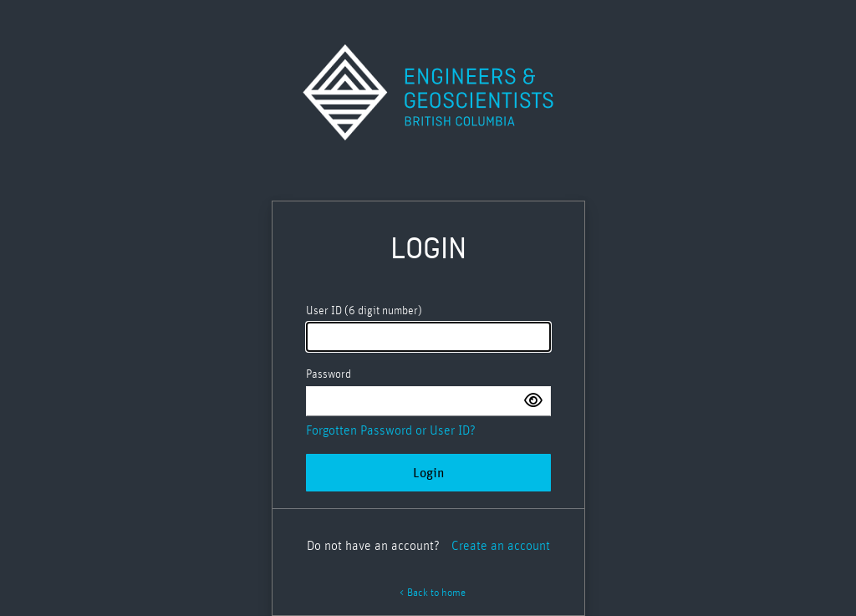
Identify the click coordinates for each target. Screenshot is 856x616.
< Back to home (432, 593)
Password (329, 374)
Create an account (501, 546)
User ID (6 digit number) (364, 311)
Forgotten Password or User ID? (391, 430)
